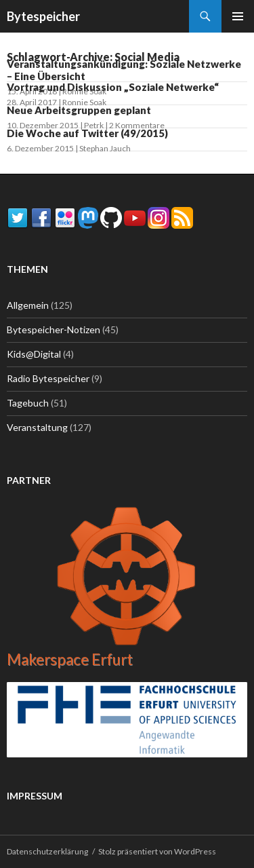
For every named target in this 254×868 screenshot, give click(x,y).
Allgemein (28, 305)
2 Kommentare (137, 125)
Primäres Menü (238, 16)
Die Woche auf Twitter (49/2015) (87, 133)
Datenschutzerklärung (47, 851)
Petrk (94, 125)
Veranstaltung (37, 427)
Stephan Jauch (105, 148)
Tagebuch (28, 403)
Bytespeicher (43, 16)
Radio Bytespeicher (48, 378)
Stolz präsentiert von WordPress (157, 851)
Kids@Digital (34, 354)
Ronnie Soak (84, 102)
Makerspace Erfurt (70, 659)
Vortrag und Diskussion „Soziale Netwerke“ (113, 87)
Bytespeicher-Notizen (54, 329)
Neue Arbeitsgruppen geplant (79, 110)
